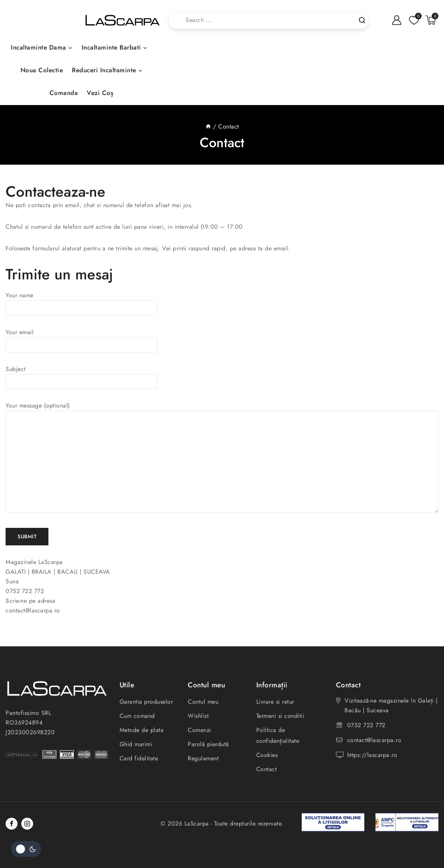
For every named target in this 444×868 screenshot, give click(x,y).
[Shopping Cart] (432, 20)
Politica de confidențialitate (278, 735)
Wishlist (198, 716)
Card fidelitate (139, 758)
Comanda (64, 93)
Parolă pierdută (208, 744)
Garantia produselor (146, 702)
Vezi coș (100, 93)
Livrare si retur (275, 702)
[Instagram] (27, 824)
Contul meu (203, 702)
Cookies (267, 755)
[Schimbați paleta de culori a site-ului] (26, 849)
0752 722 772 (366, 725)
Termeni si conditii (280, 716)
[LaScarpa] (123, 20)
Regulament (203, 758)
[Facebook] (12, 824)
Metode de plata (142, 730)
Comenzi (199, 730)
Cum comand (137, 716)
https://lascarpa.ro (372, 755)
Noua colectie (42, 70)
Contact (267, 769)
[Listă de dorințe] (413, 20)
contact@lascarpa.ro (374, 740)
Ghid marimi (136, 744)
